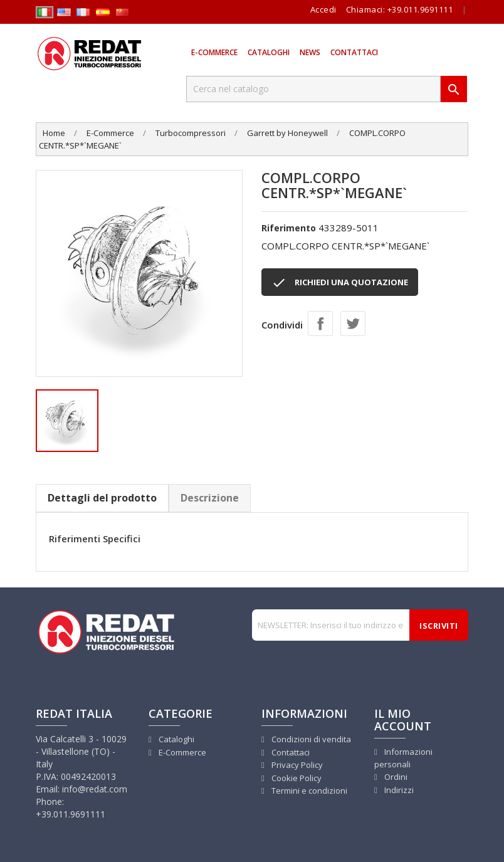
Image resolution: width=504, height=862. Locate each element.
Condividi (320, 323)
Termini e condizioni (308, 791)
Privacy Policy (296, 765)
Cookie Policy (296, 778)
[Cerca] (313, 89)
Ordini (395, 777)
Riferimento (289, 228)
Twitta (353, 323)
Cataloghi (269, 52)
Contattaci (354, 52)
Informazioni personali (403, 758)
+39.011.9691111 (420, 9)
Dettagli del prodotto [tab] (102, 498)
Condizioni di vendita (310, 739)
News (310, 52)
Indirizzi (398, 790)
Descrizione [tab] (210, 498)
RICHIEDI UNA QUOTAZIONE (340, 283)
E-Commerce (214, 52)
